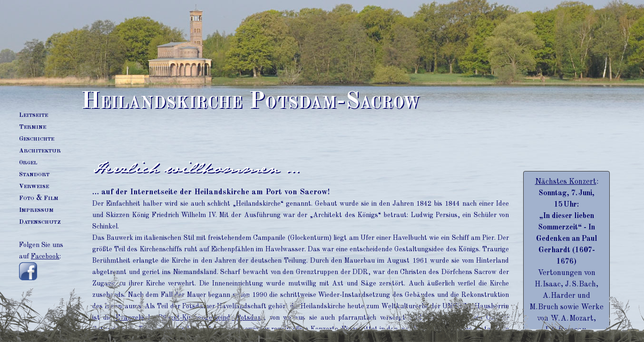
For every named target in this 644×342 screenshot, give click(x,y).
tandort (34, 174)
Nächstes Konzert (566, 182)
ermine (33, 127)
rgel (28, 162)
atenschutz (40, 222)
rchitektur (40, 151)
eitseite (34, 115)
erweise (34, 186)
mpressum (36, 210)
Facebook (45, 256)
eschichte (37, 139)
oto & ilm (39, 198)
